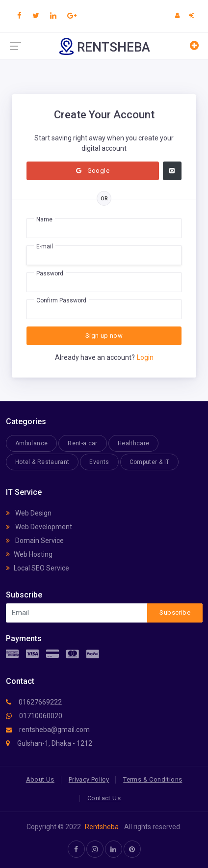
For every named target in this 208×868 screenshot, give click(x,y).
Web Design (29, 513)
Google (93, 171)
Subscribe (175, 612)
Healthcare (134, 443)
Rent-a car (83, 443)
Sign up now (104, 336)
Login (145, 357)
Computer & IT (150, 462)
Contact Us (104, 798)
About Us (40, 779)
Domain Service (35, 541)
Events (99, 462)
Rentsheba (102, 827)
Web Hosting (29, 554)
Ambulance (31, 443)
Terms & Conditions (153, 779)
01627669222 (34, 702)
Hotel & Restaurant (42, 462)
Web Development (39, 527)
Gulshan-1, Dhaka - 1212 (49, 743)
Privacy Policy (89, 779)
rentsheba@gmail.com (48, 730)
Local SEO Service (38, 568)
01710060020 (34, 716)
